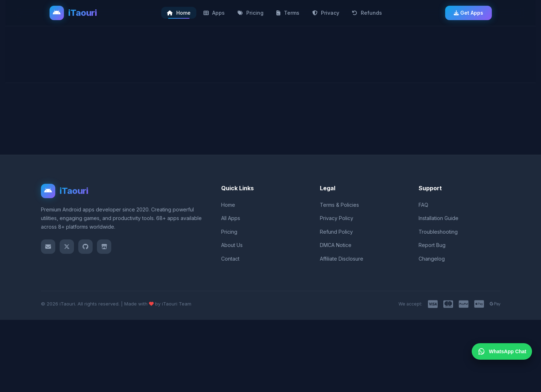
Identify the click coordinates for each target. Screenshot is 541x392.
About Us (232, 245)
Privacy (326, 13)
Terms (288, 13)
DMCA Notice (336, 245)
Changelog (432, 259)
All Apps (231, 218)
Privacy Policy (337, 218)
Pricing (251, 13)
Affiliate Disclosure (342, 259)
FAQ (423, 205)
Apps (214, 13)
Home (179, 13)
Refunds (367, 13)
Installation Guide (439, 218)
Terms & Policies (339, 205)
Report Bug (432, 245)
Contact (230, 259)
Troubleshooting (438, 232)
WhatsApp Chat (502, 351)
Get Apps (468, 13)
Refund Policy (336, 232)
